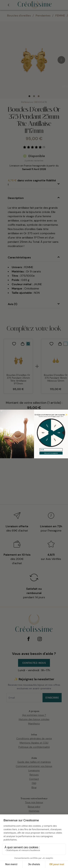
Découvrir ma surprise (51, 453)
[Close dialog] (1, 411)
